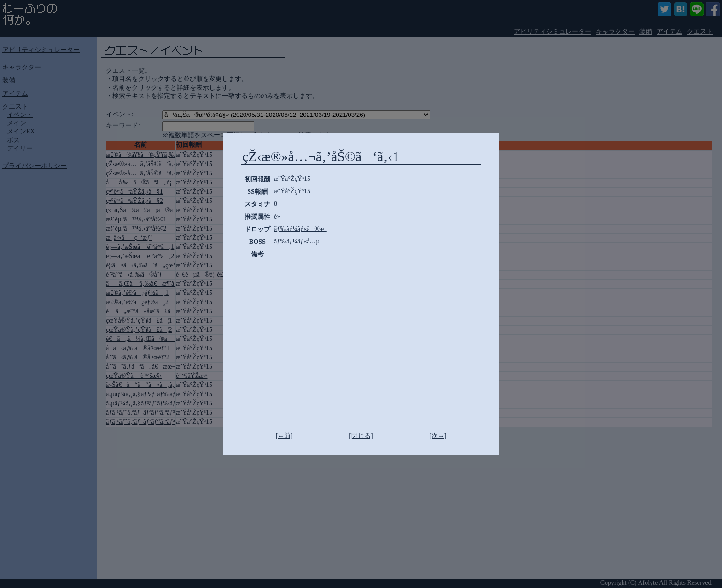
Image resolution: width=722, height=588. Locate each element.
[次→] (438, 436)
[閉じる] (361, 436)
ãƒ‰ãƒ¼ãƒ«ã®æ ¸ (301, 229)
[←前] (284, 436)
